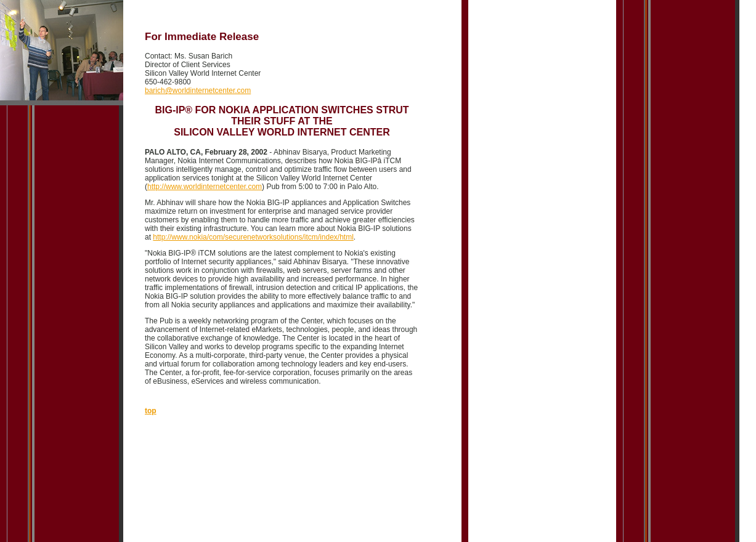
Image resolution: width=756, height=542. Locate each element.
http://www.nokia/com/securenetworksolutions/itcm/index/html (253, 237)
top (151, 411)
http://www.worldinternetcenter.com (205, 187)
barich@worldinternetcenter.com (198, 91)
